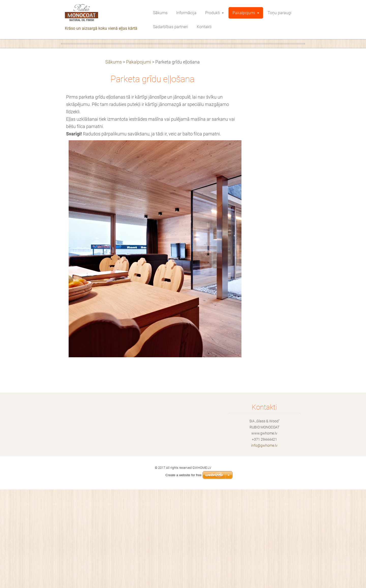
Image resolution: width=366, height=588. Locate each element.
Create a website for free (184, 475)
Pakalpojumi (139, 161)
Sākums (113, 161)
